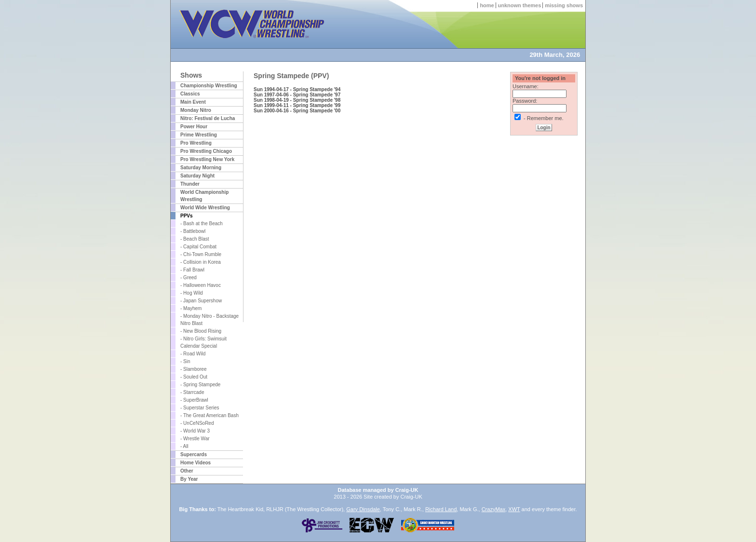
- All (184, 446)
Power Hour (194, 127)
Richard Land (441, 509)
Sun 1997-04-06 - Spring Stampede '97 (297, 95)
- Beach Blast (195, 239)
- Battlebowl (193, 231)
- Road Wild (193, 354)
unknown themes (520, 5)
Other (187, 471)
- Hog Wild (192, 293)
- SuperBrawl (194, 400)
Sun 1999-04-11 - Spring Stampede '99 (297, 105)
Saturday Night (197, 176)
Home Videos (196, 463)
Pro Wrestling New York (207, 159)
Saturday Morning (201, 168)
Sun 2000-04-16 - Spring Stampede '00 (297, 111)
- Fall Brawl (192, 270)
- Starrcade (192, 392)
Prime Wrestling (199, 135)
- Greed (189, 278)
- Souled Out (194, 377)
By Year (189, 479)
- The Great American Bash (209, 415)
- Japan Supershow (201, 301)
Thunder (190, 184)
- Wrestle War (195, 439)
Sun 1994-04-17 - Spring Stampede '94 (297, 89)
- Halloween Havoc (201, 285)
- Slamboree (193, 369)
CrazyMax (494, 509)
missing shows (564, 5)
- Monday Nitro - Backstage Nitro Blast (209, 320)
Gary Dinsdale (363, 509)
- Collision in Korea (201, 262)
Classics (190, 94)
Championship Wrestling (209, 86)
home (487, 5)
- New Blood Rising (201, 331)
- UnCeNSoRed (197, 423)
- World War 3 (195, 431)
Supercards (194, 454)
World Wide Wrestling (205, 208)
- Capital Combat (198, 247)
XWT (514, 509)
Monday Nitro (196, 110)
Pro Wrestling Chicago (206, 151)
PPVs (187, 216)
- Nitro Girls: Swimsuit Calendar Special (203, 342)
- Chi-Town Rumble (201, 254)
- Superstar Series (200, 408)
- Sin (185, 361)
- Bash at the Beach (202, 224)
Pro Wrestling (196, 143)
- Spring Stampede (200, 385)
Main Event (193, 102)
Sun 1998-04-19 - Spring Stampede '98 (297, 100)
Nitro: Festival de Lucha (208, 118)
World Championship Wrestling (204, 196)
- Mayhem (191, 308)
